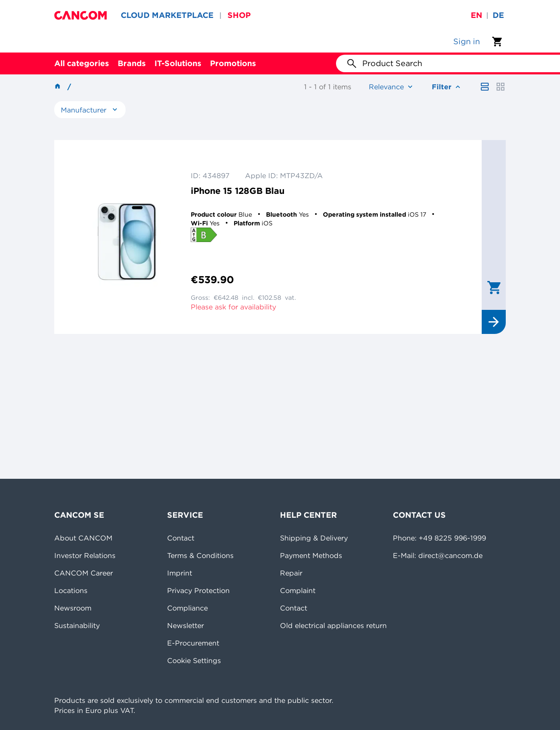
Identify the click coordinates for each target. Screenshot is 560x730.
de (498, 15)
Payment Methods (311, 555)
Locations (71, 590)
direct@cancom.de (450, 555)
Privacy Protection (198, 590)
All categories (82, 63)
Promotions (233, 63)
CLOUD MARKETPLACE (167, 15)
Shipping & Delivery (314, 538)
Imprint (180, 573)
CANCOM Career (84, 573)
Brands (132, 63)
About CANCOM (83, 538)
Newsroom (73, 608)
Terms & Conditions (200, 555)
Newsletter (185, 625)
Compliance (187, 608)
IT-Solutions (178, 63)
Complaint (298, 590)
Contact (181, 538)
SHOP (239, 15)
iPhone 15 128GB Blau (238, 191)
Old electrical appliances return (333, 625)
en (476, 15)
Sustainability (77, 625)
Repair (291, 573)
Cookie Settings (194, 660)
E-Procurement (193, 643)
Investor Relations (85, 555)
